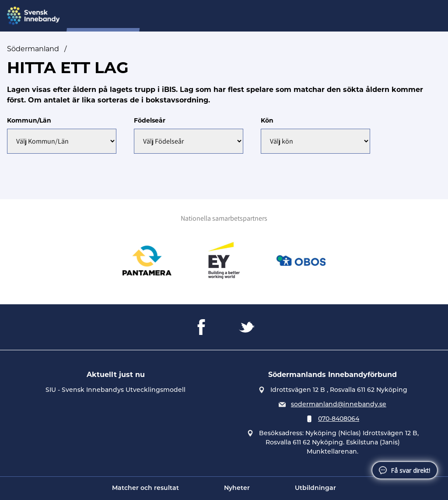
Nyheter (237, 488)
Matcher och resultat (145, 488)
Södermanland (33, 49)
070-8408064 (339, 419)
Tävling (336, 16)
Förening (297, 16)
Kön (267, 120)
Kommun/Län (29, 120)
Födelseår (150, 120)
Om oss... (169, 16)
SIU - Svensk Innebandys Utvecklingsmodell (115, 390)
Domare (257, 16)
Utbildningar (315, 488)
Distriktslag (213, 16)
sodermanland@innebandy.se (339, 404)
